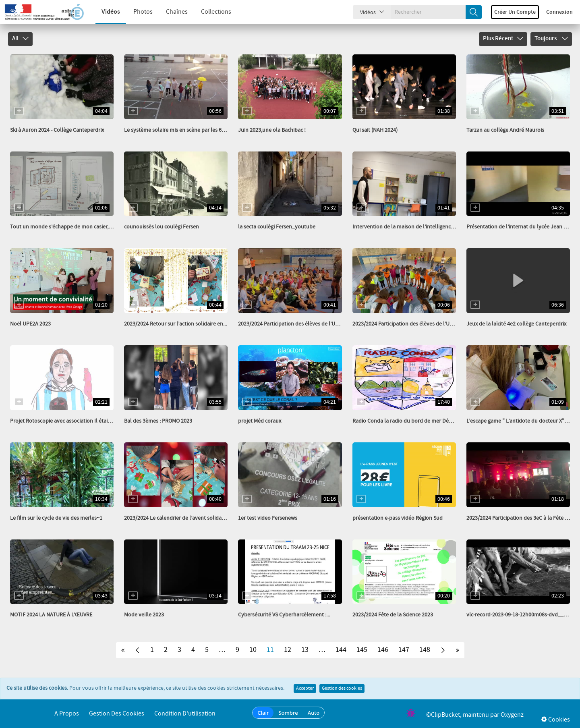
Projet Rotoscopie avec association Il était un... (65, 421)
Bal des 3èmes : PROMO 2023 (158, 421)
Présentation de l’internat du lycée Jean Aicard (522, 227)
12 (288, 650)
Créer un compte (515, 12)
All (20, 39)
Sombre (288, 713)
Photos (136, 12)
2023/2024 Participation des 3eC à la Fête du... (521, 518)
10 (253, 650)
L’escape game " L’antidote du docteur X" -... (519, 421)
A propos (67, 714)
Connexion (559, 12)
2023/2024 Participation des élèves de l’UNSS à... (295, 324)
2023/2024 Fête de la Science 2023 (393, 615)
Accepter (305, 689)
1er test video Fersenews (268, 518)
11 (270, 650)
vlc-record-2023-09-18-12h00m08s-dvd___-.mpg (523, 615)
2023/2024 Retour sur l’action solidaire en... (175, 324)
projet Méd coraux (260, 421)
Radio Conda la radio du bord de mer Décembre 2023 (416, 421)
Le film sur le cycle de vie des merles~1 (56, 518)
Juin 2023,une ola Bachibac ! (272, 130)
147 (404, 650)
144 (341, 650)
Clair (263, 713)
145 (362, 650)
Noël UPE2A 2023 (30, 324)
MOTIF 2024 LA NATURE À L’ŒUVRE (51, 615)
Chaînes (170, 12)
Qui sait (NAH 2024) (375, 130)
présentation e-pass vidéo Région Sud (398, 518)
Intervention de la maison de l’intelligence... (405, 227)
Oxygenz (512, 715)
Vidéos (104, 12)
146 (383, 650)
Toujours (551, 39)
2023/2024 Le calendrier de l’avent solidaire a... (180, 518)
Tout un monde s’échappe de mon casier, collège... (70, 227)
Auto (314, 713)
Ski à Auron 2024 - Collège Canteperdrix (57, 130)
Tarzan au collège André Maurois (505, 130)
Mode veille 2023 (144, 615)
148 (425, 650)
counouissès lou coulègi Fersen (162, 227)
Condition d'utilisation (185, 714)
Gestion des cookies (342, 689)
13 (305, 650)
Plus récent (503, 39)
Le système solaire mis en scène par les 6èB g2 (179, 130)
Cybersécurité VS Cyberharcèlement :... (284, 615)
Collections (209, 12)
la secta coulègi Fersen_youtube (277, 227)
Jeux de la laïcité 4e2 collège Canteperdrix (516, 324)
